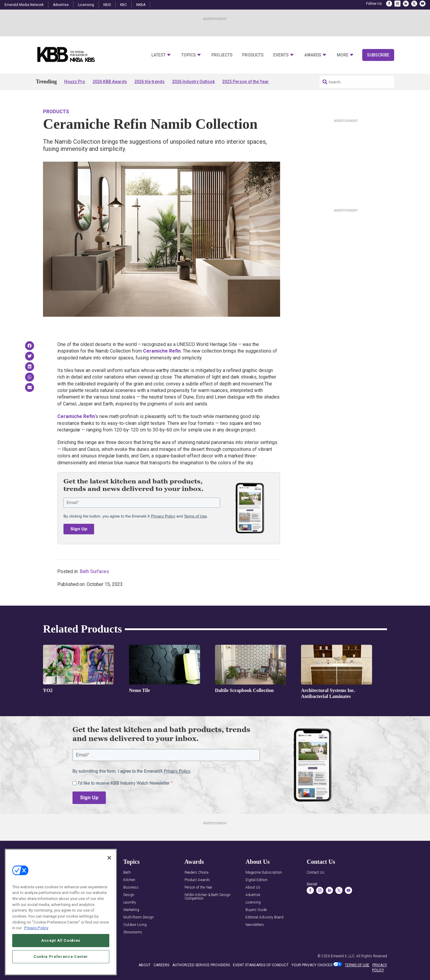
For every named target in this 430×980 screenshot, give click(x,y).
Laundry (130, 902)
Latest (159, 55)
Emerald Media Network (24, 5)
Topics (189, 55)
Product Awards (197, 880)
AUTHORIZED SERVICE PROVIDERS (201, 965)
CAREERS (161, 965)
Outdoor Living (135, 925)
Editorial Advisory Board (264, 917)
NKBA (141, 5)
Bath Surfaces (94, 571)
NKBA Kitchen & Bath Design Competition (208, 897)
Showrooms (133, 932)
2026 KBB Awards (110, 82)
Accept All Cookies (61, 941)
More (343, 55)
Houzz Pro (75, 82)
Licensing (86, 5)
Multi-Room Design (139, 917)
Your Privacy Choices (312, 965)
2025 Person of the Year (245, 82)
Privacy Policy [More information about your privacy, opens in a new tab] (36, 928)
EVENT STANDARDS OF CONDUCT (261, 965)
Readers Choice (196, 873)
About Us (253, 888)
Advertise (61, 5)
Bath (127, 873)
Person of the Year (198, 888)
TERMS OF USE (357, 965)
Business (131, 888)
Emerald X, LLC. (343, 956)
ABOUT (145, 965)
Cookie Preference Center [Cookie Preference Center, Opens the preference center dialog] (61, 957)
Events (281, 55)
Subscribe (378, 55)
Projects (222, 55)
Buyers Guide (256, 910)
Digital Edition (257, 880)
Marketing (131, 910)
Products (253, 55)
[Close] (109, 858)
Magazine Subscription (264, 873)
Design (129, 895)
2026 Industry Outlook (193, 82)
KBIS (107, 5)
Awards (313, 55)
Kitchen (129, 880)
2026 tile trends (149, 82)
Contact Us (315, 873)
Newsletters (255, 925)
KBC (123, 5)
